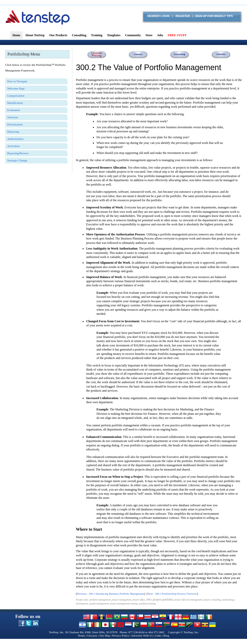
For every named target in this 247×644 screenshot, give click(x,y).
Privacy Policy (121, 636)
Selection (13, 117)
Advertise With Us (142, 636)
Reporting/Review (18, 153)
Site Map (105, 636)
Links (158, 636)
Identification (15, 103)
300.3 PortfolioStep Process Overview (176, 594)
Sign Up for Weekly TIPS (214, 16)
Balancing (13, 132)
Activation (13, 146)
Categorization (16, 96)
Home (82, 636)
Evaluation (14, 110)
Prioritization (15, 124)
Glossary (92, 636)
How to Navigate (17, 81)
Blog (166, 636)
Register (183, 16)
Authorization (15, 139)
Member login (158, 16)
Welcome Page (16, 88)
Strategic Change (17, 160)
